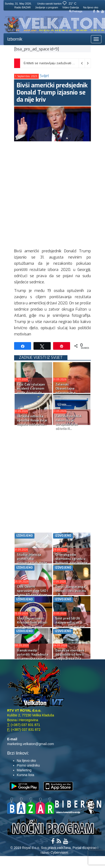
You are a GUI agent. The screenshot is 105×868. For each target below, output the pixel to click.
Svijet (44, 76)
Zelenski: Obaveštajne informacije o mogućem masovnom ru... (72, 393)
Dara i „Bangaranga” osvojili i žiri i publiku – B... (71, 591)
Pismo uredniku (28, 765)
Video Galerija (71, 7)
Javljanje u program (47, 7)
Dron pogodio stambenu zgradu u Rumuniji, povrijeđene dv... (72, 561)
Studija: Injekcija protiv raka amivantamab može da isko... (32, 561)
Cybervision (59, 852)
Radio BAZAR (22, 7)
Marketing (24, 770)
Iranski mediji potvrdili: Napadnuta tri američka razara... (33, 654)
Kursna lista (25, 775)
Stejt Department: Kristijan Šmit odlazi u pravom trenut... (32, 622)
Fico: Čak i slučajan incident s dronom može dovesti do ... (31, 389)
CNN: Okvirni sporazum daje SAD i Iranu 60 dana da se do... (32, 593)
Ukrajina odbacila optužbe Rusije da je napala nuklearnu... (32, 420)
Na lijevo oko (91, 7)
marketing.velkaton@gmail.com (31, 744)
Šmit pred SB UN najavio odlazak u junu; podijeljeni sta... (71, 622)
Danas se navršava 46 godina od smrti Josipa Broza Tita (70, 654)
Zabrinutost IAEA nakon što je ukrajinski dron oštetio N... (69, 422)
